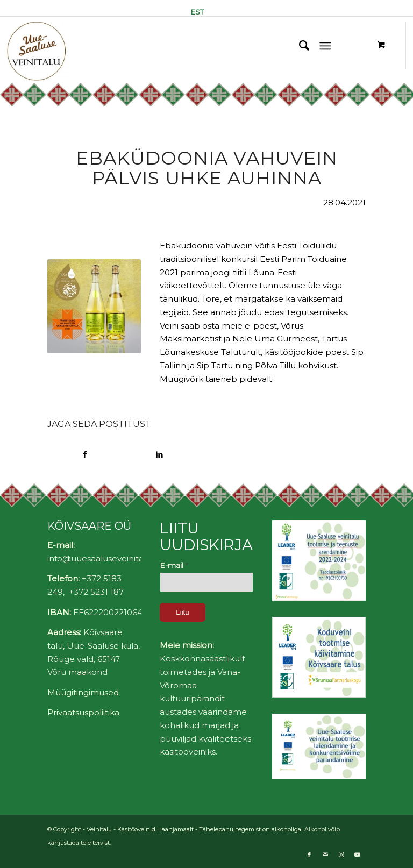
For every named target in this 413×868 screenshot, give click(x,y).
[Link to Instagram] (341, 855)
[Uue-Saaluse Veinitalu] (38, 51)
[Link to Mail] (325, 855)
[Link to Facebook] (309, 855)
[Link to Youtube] (358, 855)
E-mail (174, 565)
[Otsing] (299, 46)
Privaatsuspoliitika (83, 712)
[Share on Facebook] (85, 455)
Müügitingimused (83, 692)
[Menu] (325, 46)
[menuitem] (195, 12)
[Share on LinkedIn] (159, 455)
